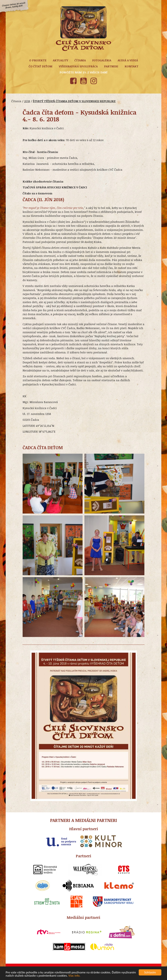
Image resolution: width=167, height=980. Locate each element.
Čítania (80, 60)
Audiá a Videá (128, 60)
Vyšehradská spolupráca (78, 66)
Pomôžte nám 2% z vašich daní (83, 72)
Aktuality (60, 60)
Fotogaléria (102, 60)
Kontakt (131, 66)
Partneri (111, 66)
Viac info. (74, 976)
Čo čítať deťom (41, 66)
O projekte (38, 60)
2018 (27, 101)
